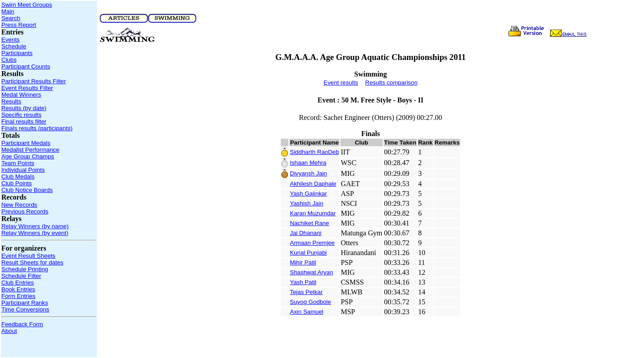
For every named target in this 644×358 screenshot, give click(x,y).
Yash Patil (303, 282)
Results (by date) (24, 108)
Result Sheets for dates (32, 262)
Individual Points (23, 170)
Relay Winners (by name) (35, 226)
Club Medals (18, 177)
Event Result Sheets (28, 256)
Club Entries (18, 283)
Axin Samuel (307, 312)
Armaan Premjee (312, 243)
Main (8, 11)
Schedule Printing (25, 269)
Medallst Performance (30, 150)
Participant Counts (26, 66)
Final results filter (24, 121)
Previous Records (25, 211)
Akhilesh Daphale (313, 184)
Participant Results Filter (34, 81)
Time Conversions (25, 309)
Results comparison (392, 83)
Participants (17, 53)
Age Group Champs (28, 156)
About (9, 331)
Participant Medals (26, 143)
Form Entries (18, 296)
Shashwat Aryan (311, 272)
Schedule (14, 46)
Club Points (17, 183)
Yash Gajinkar (308, 194)
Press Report (19, 25)
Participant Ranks (25, 303)
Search (11, 18)
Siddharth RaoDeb (314, 152)
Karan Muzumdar (313, 213)
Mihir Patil (303, 262)
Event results (341, 83)
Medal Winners (21, 95)
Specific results (21, 115)
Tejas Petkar (306, 292)
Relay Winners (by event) (35, 233)
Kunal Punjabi (308, 253)
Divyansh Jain (308, 173)
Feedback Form (22, 324)
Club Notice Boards (27, 190)
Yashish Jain (307, 203)
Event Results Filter (27, 88)
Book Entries (18, 289)
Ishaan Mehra (308, 163)
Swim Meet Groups (27, 5)
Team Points (18, 163)
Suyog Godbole (310, 302)
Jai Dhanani (305, 233)
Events (11, 40)
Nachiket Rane (309, 223)
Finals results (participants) (37, 128)
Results (11, 101)
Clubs (9, 60)
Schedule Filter (21, 276)
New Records (19, 205)
